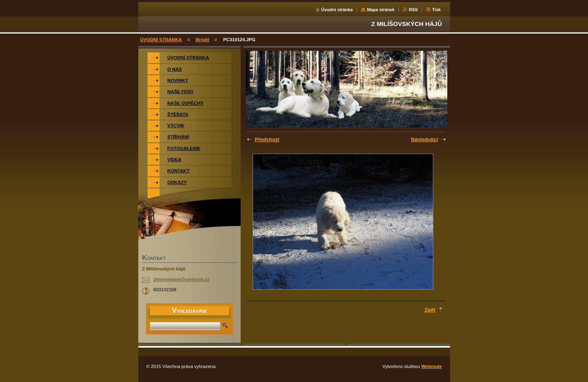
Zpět (430, 310)
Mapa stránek (381, 10)
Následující (425, 139)
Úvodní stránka (337, 10)
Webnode (432, 366)
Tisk (437, 10)
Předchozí (267, 139)
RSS (413, 10)
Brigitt (203, 40)
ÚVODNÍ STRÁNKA (161, 40)
